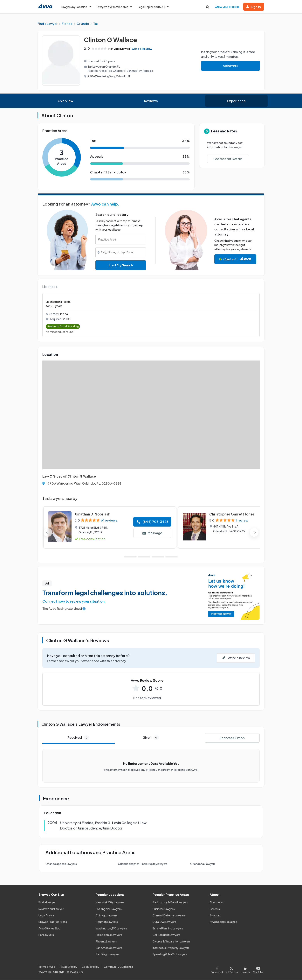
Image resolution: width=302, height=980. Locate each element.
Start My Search (121, 265)
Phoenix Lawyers (106, 941)
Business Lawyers (164, 909)
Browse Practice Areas (53, 922)
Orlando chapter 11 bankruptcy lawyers (143, 864)
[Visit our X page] (232, 969)
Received (78, 738)
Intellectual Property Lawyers (171, 948)
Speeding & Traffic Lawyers (170, 955)
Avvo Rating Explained (223, 922)
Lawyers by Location (76, 7)
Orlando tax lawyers (203, 864)
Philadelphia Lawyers (109, 935)
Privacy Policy (68, 967)
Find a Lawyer (47, 903)
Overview (66, 101)
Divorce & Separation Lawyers (172, 941)
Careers (215, 909)
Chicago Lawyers (107, 915)
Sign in (254, 7)
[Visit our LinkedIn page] (246, 969)
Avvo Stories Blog (49, 928)
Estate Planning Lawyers (168, 928)
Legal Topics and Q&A (153, 7)
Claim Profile (230, 66)
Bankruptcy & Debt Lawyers (170, 903)
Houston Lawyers (107, 922)
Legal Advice (46, 915)
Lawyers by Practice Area (114, 7)
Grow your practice (227, 7)
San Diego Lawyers (108, 955)
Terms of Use (47, 967)
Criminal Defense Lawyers (169, 915)
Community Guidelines (118, 967)
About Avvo (217, 903)
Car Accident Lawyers (166, 935)
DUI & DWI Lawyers (164, 922)
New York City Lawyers (110, 903)
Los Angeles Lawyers (109, 909)
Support (215, 915)
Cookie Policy (90, 967)
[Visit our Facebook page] (218, 969)
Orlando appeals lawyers (61, 864)
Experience (236, 101)
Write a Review (142, 49)
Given (151, 738)
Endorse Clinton (232, 738)
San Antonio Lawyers (109, 948)
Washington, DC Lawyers (111, 928)
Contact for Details (228, 159)
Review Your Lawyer (51, 909)
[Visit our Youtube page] (258, 969)
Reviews (151, 101)
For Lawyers (46, 935)
